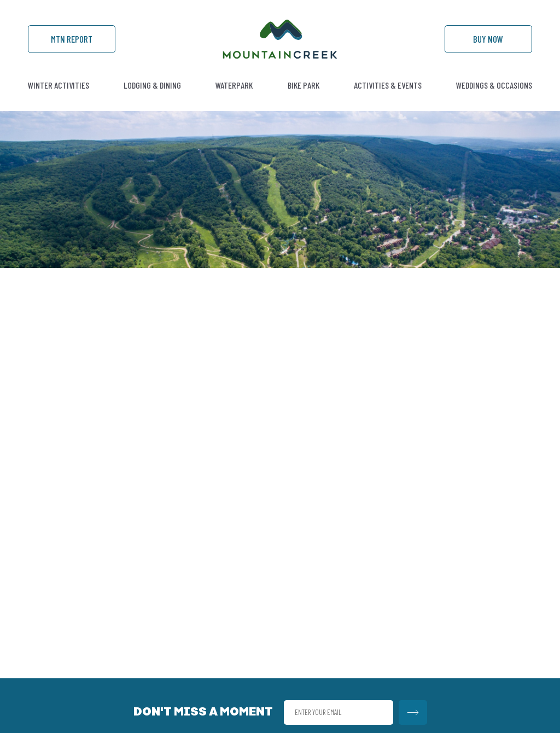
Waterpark (234, 85)
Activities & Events (388, 85)
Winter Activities (59, 85)
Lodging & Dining (152, 85)
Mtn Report (72, 39)
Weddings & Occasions (494, 85)
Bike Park (304, 85)
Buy (488, 39)
